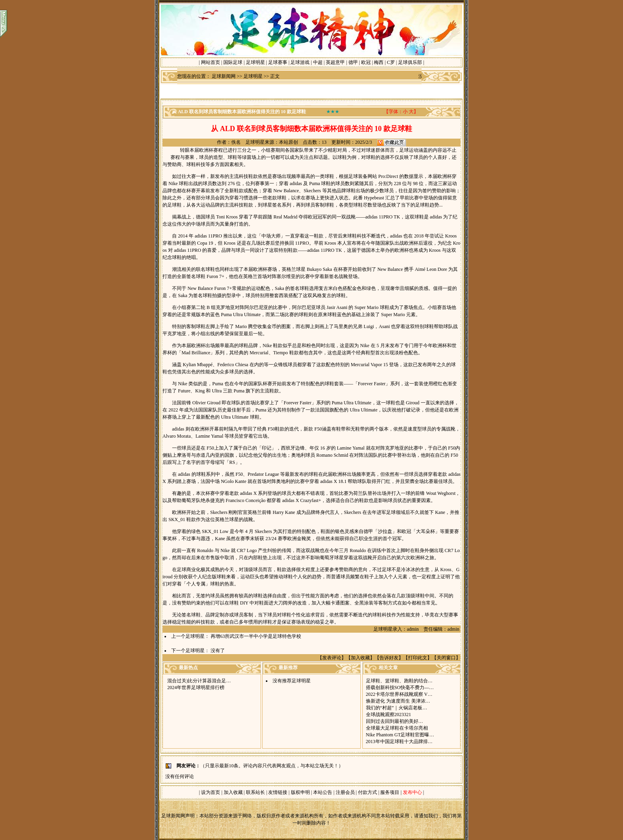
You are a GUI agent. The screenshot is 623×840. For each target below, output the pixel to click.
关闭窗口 (446, 658)
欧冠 (366, 62)
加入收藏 (360, 658)
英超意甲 (335, 62)
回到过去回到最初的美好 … (395, 721)
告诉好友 (389, 658)
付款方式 (368, 792)
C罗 (391, 62)
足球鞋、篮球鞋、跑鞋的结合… (399, 681)
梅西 (379, 62)
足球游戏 (300, 62)
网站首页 (211, 62)
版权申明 (300, 792)
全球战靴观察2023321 (389, 714)
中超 (318, 62)
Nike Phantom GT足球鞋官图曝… (400, 735)
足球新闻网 (224, 76)
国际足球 (233, 62)
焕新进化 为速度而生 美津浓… (398, 701)
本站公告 (323, 792)
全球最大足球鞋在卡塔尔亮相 (397, 728)
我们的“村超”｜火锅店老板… (397, 708)
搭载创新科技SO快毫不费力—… (400, 687)
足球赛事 (278, 62)
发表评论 (332, 658)
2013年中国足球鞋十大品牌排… (399, 742)
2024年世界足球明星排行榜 (196, 687)
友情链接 (278, 792)
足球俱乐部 (410, 62)
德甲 (353, 62)
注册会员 (346, 792)
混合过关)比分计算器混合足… (199, 681)
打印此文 (418, 658)
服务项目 (389, 792)
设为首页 (211, 792)
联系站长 (255, 792)
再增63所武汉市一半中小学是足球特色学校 (256, 636)
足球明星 (255, 62)
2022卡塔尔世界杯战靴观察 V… (399, 694)
